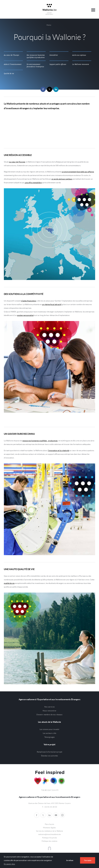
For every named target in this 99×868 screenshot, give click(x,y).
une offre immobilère (33, 183)
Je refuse (70, 860)
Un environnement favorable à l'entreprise (35, 66)
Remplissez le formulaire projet (49, 752)
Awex (49, 9)
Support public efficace (58, 64)
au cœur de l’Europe (17, 162)
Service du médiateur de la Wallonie (49, 831)
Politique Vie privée (49, 838)
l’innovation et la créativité (58, 451)
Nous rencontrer (49, 711)
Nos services (49, 707)
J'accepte (88, 860)
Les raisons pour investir (50, 729)
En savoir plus (9, 864)
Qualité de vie (9, 74)
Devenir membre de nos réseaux (49, 715)
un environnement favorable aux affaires (78, 172)
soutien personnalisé (25, 315)
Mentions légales (49, 828)
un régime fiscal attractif (52, 304)
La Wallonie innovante (81, 64)
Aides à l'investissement (13, 64)
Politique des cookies (49, 841)
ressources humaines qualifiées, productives (40, 441)
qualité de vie (9, 583)
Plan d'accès (49, 824)
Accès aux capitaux (79, 55)
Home (49, 25)
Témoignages (50, 737)
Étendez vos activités (50, 756)
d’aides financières (29, 301)
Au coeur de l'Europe (11, 55)
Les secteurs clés (49, 733)
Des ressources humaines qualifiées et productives (36, 56)
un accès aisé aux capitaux (62, 179)
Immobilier (54, 55)
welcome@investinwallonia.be (50, 834)
